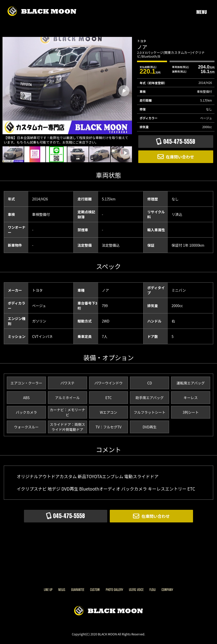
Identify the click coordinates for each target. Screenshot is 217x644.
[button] (124, 91)
